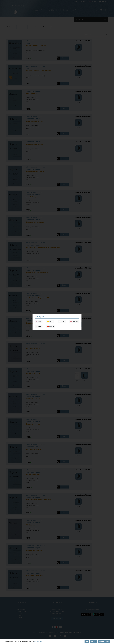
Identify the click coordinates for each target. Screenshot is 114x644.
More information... (38, 642)
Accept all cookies (104, 641)
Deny (87, 641)
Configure (94, 641)
